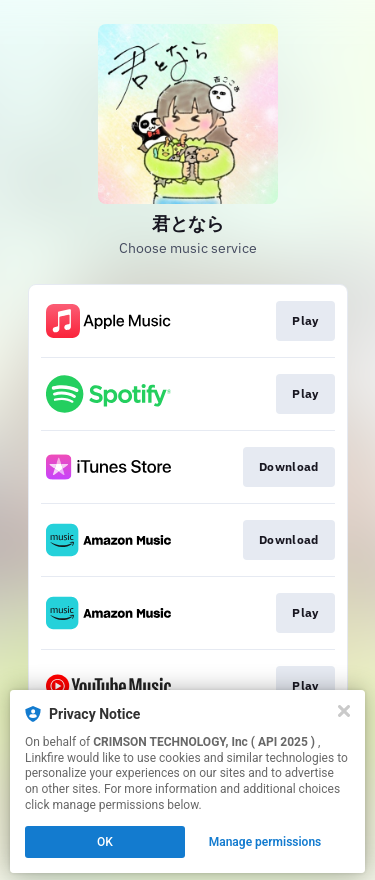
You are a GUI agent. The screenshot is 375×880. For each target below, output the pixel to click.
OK (105, 842)
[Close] (344, 711)
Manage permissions (265, 842)
